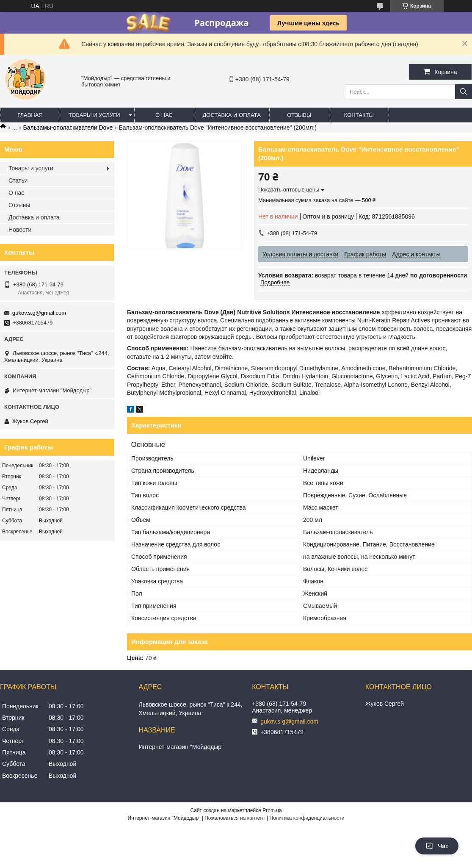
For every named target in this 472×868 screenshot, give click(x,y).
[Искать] (464, 92)
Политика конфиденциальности (307, 818)
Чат (437, 846)
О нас (164, 115)
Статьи (18, 180)
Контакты (359, 115)
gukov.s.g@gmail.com (39, 313)
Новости (20, 230)
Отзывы (299, 115)
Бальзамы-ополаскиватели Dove (68, 128)
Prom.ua (272, 810)
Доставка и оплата (232, 115)
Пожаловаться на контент (235, 818)
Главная (30, 115)
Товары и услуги (94, 115)
